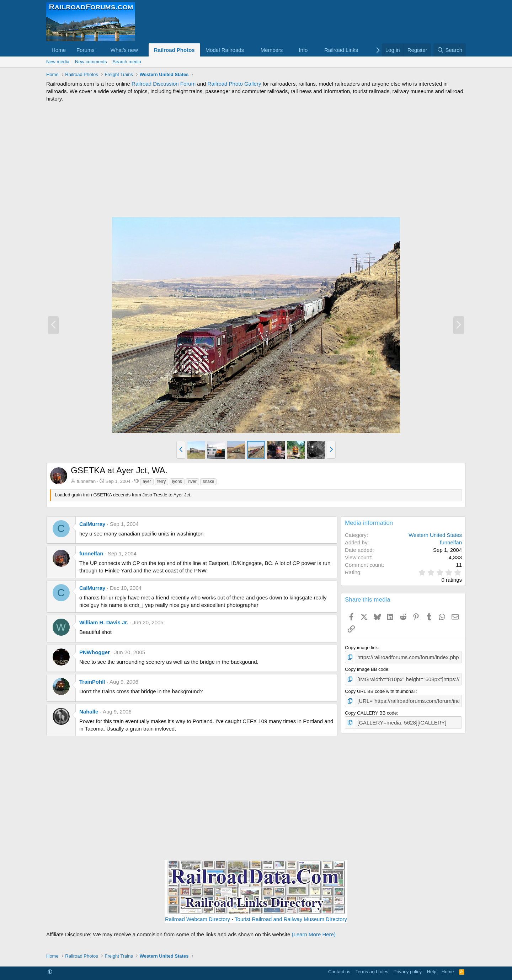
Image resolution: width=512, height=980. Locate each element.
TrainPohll (92, 682)
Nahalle (89, 712)
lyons (177, 481)
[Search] (450, 50)
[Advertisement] (256, 160)
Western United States (435, 535)
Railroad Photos (174, 50)
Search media (127, 62)
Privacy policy (408, 972)
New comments (91, 62)
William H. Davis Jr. (104, 622)
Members (272, 50)
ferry (161, 481)
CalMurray (92, 524)
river (192, 481)
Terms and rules (372, 972)
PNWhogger (95, 652)
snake (208, 481)
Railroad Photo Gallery (234, 84)
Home (59, 50)
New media (58, 62)
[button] (100, 50)
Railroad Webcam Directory (198, 919)
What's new (124, 50)
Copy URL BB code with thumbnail (380, 689)
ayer (147, 481)
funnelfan (86, 481)
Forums (86, 50)
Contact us (339, 972)
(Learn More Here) (314, 934)
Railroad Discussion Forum (164, 84)
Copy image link (361, 648)
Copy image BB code (367, 668)
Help (432, 972)
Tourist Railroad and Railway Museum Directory (291, 919)
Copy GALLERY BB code (371, 710)
